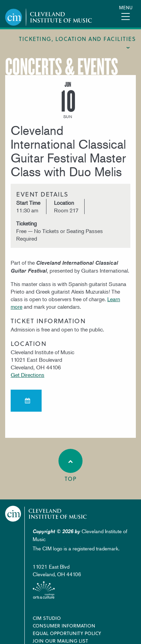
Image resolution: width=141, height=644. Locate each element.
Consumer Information (64, 626)
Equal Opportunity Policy (67, 633)
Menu (126, 7)
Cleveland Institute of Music (46, 514)
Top (70, 466)
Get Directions (28, 375)
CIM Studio (47, 618)
